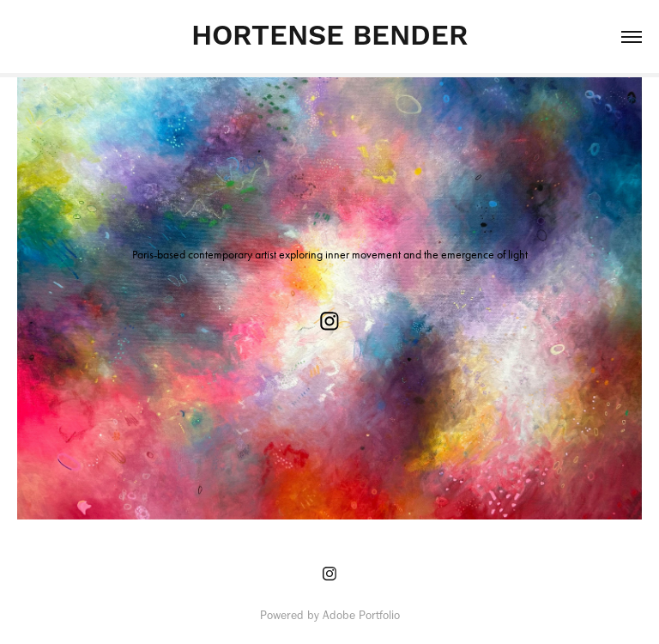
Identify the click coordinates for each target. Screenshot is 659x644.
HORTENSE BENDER (329, 36)
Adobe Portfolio (361, 615)
